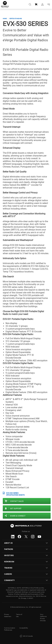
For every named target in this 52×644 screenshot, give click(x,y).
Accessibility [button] (24, 628)
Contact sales (17, 501)
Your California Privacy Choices (43, 617)
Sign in (42, 4)
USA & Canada (26, 636)
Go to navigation (48, 4)
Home (5, 19)
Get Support (16, 509)
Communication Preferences (10, 629)
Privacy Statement (8, 615)
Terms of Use (19, 615)
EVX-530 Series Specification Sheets (15, 494)
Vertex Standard (16, 19)
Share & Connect (18, 516)
